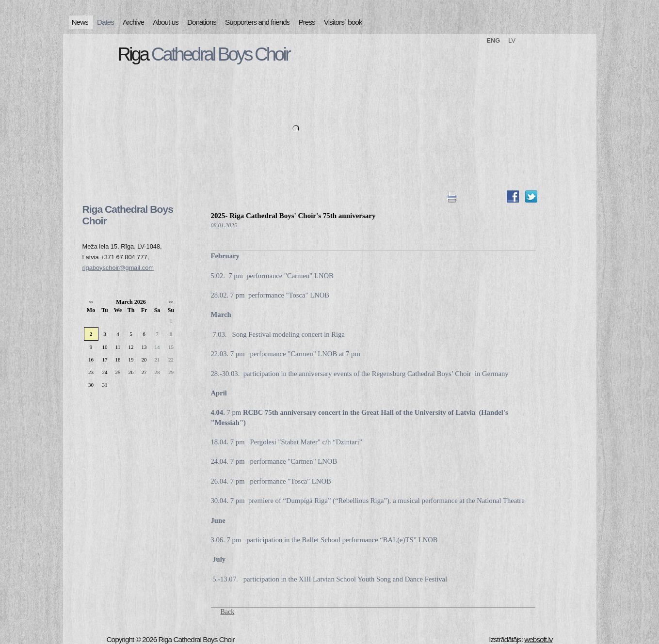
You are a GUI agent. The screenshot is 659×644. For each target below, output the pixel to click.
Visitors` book (343, 22)
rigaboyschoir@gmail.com (118, 268)
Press (306, 22)
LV (512, 40)
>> (171, 302)
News (80, 22)
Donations (202, 22)
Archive (133, 22)
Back (228, 612)
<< (91, 302)
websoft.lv (538, 639)
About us (166, 22)
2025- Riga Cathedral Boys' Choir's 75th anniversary (293, 216)
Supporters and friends (257, 22)
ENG (494, 40)
